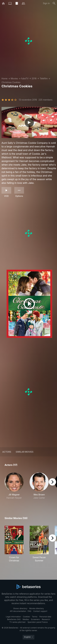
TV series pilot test (17, 622)
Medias (26, 619)
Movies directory (37, 608)
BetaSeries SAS (14, 619)
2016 (34, 78)
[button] (14, 488)
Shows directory (20, 608)
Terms (35, 617)
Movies (14, 78)
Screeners (35, 619)
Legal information (13, 617)
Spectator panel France (38, 622)
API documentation (18, 611)
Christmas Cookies (11, 82)
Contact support (40, 611)
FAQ (29, 611)
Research (46, 619)
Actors (7, 452)
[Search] (54, 3)
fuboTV (25, 78)
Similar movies (24, 452)
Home (4, 78)
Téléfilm (44, 78)
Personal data (45, 617)
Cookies (26, 617)
